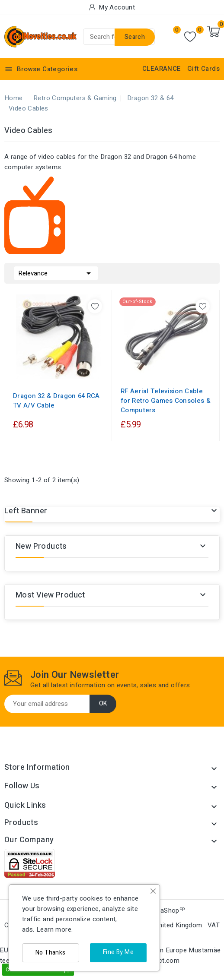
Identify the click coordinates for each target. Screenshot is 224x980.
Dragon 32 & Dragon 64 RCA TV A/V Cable (56, 401)
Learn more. (54, 929)
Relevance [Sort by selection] (56, 272)
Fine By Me (118, 952)
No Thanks (51, 953)
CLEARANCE (162, 69)
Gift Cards (203, 69)
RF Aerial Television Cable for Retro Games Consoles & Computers (166, 401)
